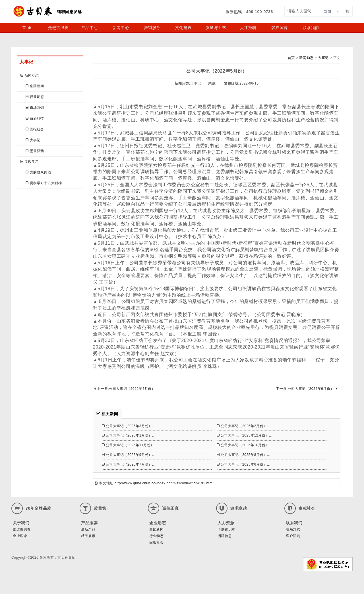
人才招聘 (248, 28)
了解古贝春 (227, 529)
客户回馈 (293, 536)
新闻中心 (121, 28)
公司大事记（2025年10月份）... (245, 445)
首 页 (27, 28)
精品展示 (88, 536)
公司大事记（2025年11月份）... (130, 445)
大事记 (33, 140)
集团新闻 (35, 86)
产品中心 (90, 28)
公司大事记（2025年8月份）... (244, 455)
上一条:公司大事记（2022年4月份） (125, 389)
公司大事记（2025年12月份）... (245, 435)
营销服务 (152, 28)
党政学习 (30, 162)
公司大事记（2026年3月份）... (129, 426)
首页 (291, 58)
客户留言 (280, 28)
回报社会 (35, 129)
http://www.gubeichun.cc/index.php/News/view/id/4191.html (164, 483)
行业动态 (35, 97)
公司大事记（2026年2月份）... (244, 426)
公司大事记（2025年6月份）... (244, 464)
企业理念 (20, 536)
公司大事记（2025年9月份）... (129, 455)
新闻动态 (30, 75)
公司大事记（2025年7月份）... (129, 464)
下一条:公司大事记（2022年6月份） (307, 389)
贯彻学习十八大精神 (44, 183)
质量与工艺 (216, 28)
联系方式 (293, 529)
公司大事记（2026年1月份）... (129, 435)
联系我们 (311, 28)
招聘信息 (225, 536)
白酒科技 (35, 118)
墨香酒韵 (35, 151)
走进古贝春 (58, 28)
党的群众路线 (38, 172)
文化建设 (183, 28)
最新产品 (88, 529)
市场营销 (35, 108)
